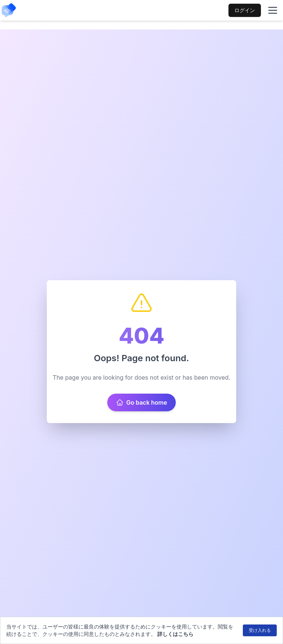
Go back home (142, 402)
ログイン (245, 10)
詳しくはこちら (175, 634)
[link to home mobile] (9, 10)
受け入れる (260, 630)
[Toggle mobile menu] (273, 10)
